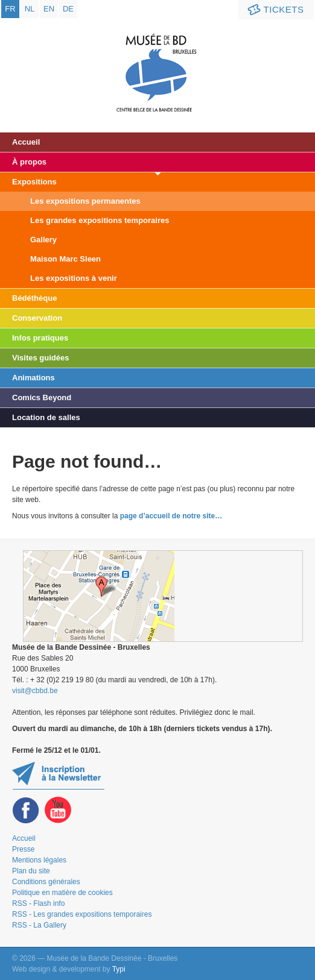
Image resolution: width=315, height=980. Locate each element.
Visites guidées (40, 358)
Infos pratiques (40, 338)
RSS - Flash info (38, 903)
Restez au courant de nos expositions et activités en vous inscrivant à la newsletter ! (58, 775)
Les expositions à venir (74, 278)
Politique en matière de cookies (62, 893)
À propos (29, 162)
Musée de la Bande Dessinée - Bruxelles (158, 63)
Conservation (37, 318)
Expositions (34, 182)
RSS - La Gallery (39, 925)
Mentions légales (39, 860)
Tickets (275, 10)
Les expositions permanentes (85, 201)
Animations (33, 378)
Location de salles (46, 417)
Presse (23, 849)
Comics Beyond (42, 397)
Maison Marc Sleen (65, 259)
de (68, 9)
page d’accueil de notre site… (171, 516)
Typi (119, 969)
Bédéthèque (34, 298)
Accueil (26, 142)
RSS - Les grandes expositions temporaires (82, 914)
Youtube (58, 810)
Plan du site (31, 871)
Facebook (26, 810)
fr (10, 9)
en (49, 9)
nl (30, 9)
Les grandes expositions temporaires (100, 220)
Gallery (43, 240)
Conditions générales (46, 882)
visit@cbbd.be (35, 691)
